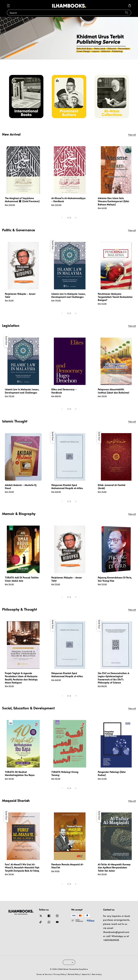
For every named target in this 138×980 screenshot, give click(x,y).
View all (132, 135)
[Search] (127, 13)
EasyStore (83, 969)
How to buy (97, 974)
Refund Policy (74, 974)
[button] (8, 6)
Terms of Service (44, 974)
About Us (86, 974)
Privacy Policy (60, 974)
